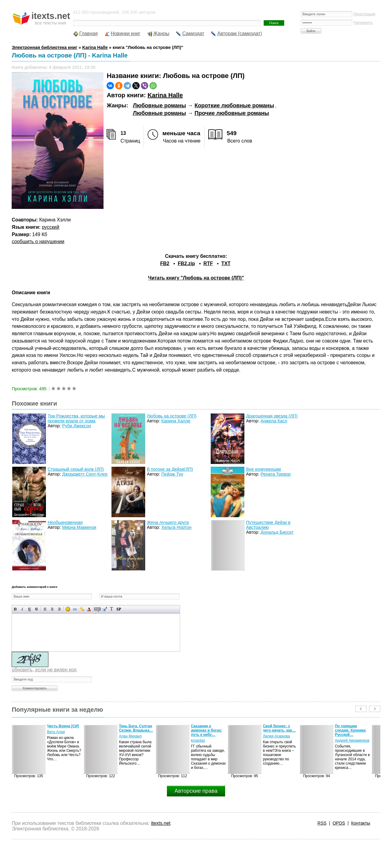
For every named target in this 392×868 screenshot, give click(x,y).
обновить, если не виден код (44, 670)
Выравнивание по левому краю (45, 609)
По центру (52, 609)
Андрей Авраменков (352, 740)
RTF (208, 263)
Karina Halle (165, 95)
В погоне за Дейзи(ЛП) (170, 469)
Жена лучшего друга (168, 522)
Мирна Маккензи (79, 527)
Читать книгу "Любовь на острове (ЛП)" (196, 278)
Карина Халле (176, 421)
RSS (322, 823)
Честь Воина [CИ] (63, 726)
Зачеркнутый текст (37, 609)
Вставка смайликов (68, 609)
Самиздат (193, 33)
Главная (89, 33)
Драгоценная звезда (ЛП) (272, 416)
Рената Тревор (276, 474)
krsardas (198, 740)
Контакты (360, 823)
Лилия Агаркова (276, 736)
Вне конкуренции (263, 469)
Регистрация (365, 14)
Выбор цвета (89, 609)
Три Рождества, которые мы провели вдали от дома (76, 418)
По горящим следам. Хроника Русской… (350, 730)
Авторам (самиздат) (239, 33)
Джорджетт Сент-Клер (85, 474)
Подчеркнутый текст (30, 609)
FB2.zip (186, 263)
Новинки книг (125, 33)
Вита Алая (56, 732)
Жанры (161, 33)
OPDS (339, 823)
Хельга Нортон (176, 527)
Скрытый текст (98, 609)
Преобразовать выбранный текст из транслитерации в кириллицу (112, 609)
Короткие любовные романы (234, 106)
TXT (226, 263)
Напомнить (363, 23)
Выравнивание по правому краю (59, 609)
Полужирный (15, 609)
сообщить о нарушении (38, 241)
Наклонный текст (23, 609)
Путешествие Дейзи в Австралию (268, 525)
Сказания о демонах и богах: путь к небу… (206, 730)
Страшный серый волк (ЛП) (76, 469)
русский (51, 227)
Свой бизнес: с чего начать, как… (279, 728)
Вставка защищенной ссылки (82, 609)
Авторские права (196, 791)
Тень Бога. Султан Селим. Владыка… (136, 728)
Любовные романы (159, 106)
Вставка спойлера (119, 609)
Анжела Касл (274, 421)
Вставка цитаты (105, 609)
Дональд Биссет (277, 532)
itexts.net (161, 823)
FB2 (165, 263)
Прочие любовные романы (232, 113)
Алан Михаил (130, 736)
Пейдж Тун (172, 474)
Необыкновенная (65, 522)
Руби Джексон (77, 426)
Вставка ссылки (75, 609)
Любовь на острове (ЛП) (171, 416)
